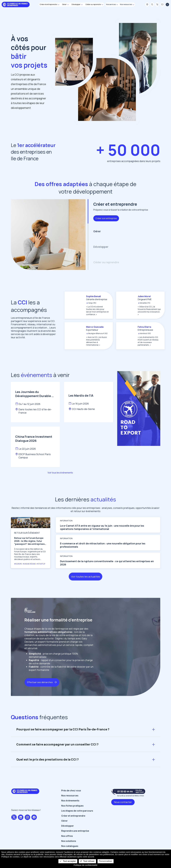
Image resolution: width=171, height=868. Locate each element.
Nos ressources (70, 806)
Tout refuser (87, 861)
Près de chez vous (71, 801)
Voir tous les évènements (60, 473)
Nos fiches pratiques (72, 816)
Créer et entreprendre (73, 826)
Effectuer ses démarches (40, 693)
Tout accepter (68, 861)
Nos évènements (70, 811)
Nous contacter (123, 813)
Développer (68, 837)
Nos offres (67, 847)
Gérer (64, 831)
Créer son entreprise (106, 218)
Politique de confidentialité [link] (85, 865)
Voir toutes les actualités (85, 587)
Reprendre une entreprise (75, 842)
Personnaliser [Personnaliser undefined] (106, 861)
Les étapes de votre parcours (77, 821)
